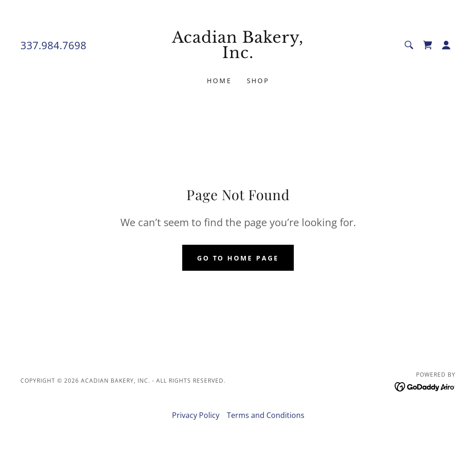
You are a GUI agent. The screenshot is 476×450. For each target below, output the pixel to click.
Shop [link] (258, 81)
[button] (446, 45)
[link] (238, 55)
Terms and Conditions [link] (266, 415)
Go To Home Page (238, 258)
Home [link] (219, 81)
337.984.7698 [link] (53, 45)
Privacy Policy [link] (196, 415)
